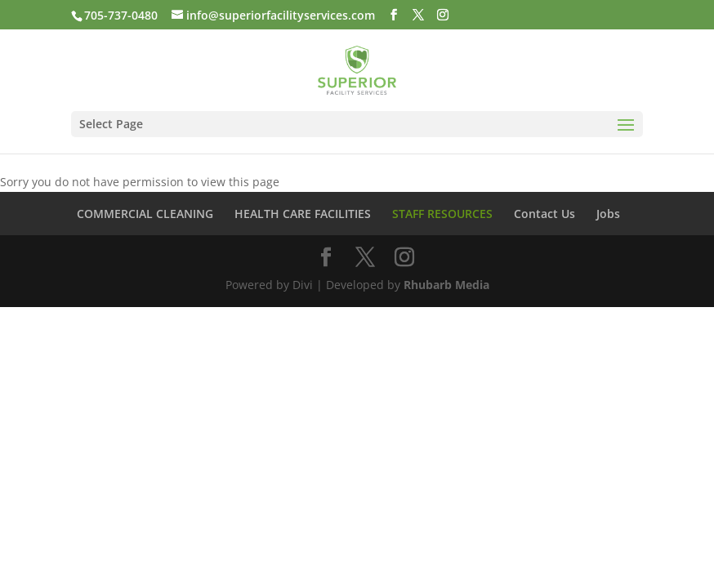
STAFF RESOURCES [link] (442, 214)
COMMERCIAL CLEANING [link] (145, 214)
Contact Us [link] (544, 214)
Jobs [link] (608, 214)
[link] (357, 69)
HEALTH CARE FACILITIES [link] (303, 214)
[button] (394, 15)
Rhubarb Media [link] (446, 285)
